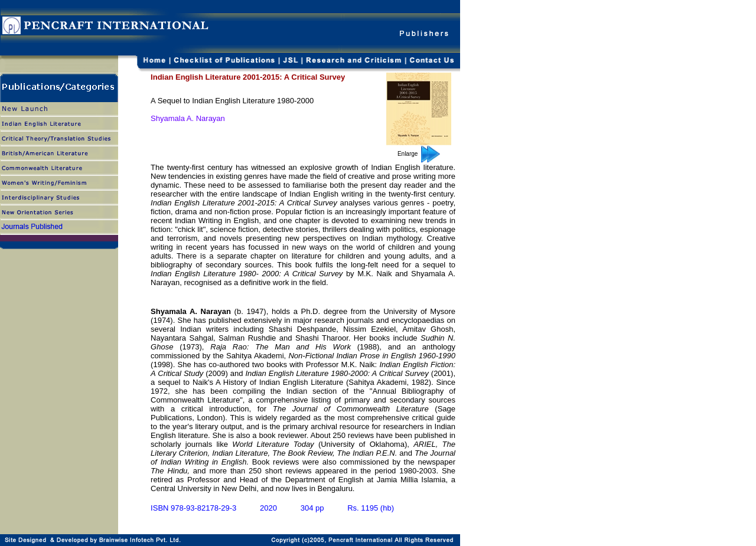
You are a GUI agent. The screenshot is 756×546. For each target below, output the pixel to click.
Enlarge (419, 154)
